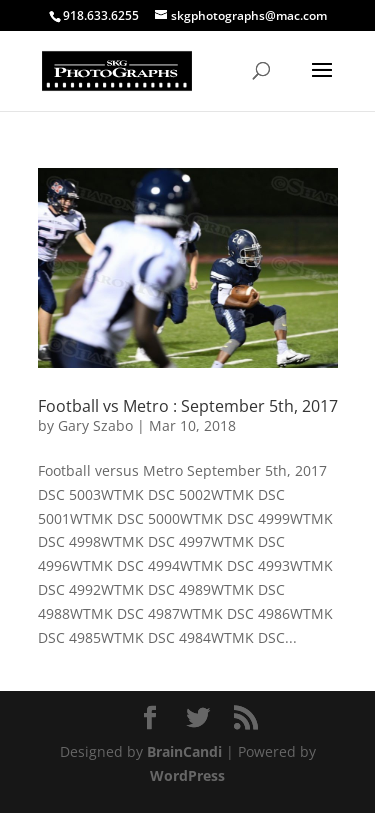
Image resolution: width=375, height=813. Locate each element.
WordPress (187, 775)
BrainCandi (184, 751)
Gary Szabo (95, 425)
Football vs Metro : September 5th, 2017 (188, 406)
